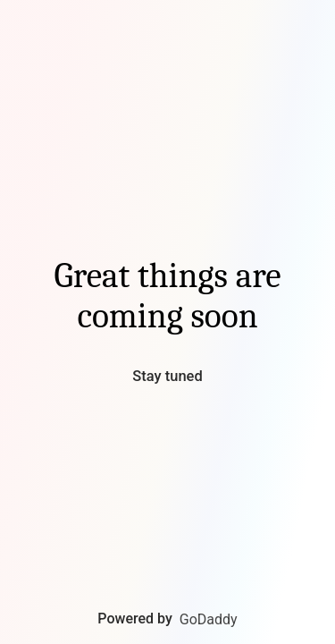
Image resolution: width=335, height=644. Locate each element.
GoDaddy (209, 619)
